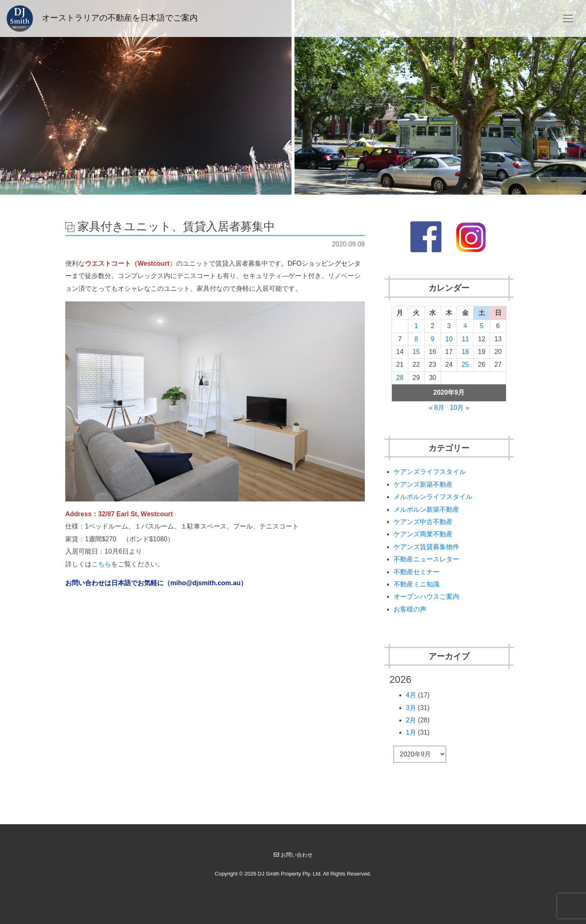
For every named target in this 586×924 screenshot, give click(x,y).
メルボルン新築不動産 (426, 509)
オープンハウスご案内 (426, 596)
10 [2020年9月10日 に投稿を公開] (449, 339)
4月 (411, 695)
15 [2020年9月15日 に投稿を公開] (416, 352)
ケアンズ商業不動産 (423, 534)
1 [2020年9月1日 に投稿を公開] (416, 326)
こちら (101, 564)
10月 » (459, 408)
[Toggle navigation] (568, 18)
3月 (411, 708)
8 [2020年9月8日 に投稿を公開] (416, 339)
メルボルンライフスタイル (433, 497)
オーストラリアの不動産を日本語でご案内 (102, 18)
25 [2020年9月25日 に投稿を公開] (465, 364)
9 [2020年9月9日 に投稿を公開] (433, 339)
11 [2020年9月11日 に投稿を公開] (465, 339)
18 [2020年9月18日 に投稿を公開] (465, 352)
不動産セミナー (417, 572)
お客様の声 (410, 609)
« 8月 (437, 408)
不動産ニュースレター (426, 559)
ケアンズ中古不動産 (423, 522)
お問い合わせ (293, 855)
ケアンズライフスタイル (430, 472)
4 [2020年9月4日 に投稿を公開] (465, 326)
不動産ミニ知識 (417, 584)
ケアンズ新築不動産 (423, 484)
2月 (411, 720)
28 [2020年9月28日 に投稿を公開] (400, 378)
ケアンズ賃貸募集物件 (426, 547)
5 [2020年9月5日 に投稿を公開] (482, 326)
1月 (411, 732)
